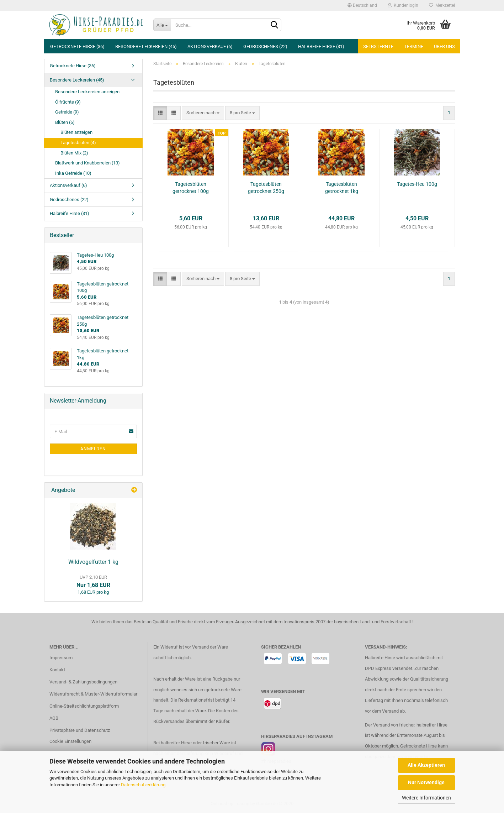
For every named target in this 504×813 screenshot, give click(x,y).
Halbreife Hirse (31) (321, 46)
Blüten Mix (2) (74, 153)
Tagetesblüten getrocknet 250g (266, 188)
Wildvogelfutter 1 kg (93, 562)
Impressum (61, 658)
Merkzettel (442, 5)
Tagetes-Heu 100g (417, 184)
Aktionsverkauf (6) (210, 46)
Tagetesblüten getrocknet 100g (191, 188)
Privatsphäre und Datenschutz (80, 730)
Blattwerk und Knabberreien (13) (87, 163)
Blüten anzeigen (76, 132)
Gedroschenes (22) (265, 46)
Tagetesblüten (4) (78, 143)
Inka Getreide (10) (73, 173)
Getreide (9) (67, 112)
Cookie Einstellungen (70, 741)
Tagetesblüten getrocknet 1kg (342, 188)
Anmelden (93, 449)
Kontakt (57, 670)
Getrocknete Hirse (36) (77, 46)
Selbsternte (378, 46)
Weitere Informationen (426, 798)
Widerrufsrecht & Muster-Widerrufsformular (93, 694)
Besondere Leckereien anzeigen (87, 92)
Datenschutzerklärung (143, 785)
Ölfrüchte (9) (68, 102)
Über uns (444, 46)
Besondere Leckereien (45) (146, 46)
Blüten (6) (65, 122)
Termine (414, 46)
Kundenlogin (403, 5)
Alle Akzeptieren (426, 765)
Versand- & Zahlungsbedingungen (83, 682)
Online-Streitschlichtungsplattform (84, 706)
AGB (54, 718)
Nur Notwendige (426, 782)
